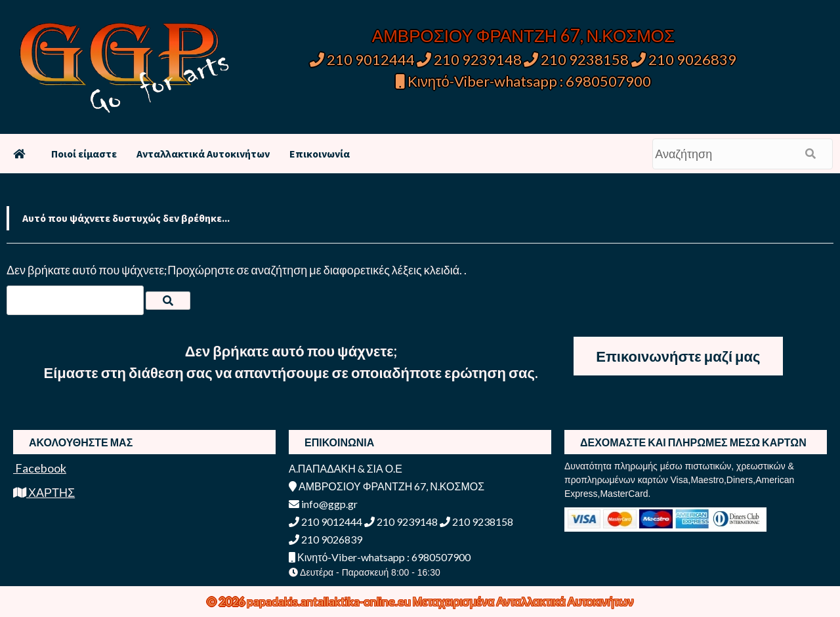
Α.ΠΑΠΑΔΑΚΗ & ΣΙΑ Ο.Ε (346, 468)
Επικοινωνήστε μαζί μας (678, 356)
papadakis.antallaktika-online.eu (330, 601)
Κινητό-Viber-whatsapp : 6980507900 (523, 81)
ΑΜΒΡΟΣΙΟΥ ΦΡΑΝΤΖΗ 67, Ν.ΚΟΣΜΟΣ (523, 35)
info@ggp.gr (323, 504)
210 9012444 (362, 59)
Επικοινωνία (320, 154)
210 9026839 (684, 59)
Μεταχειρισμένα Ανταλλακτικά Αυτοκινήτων (523, 601)
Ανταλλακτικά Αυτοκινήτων (203, 154)
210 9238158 (577, 59)
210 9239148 (469, 59)
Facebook (40, 468)
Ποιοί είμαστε (84, 154)
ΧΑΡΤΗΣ (44, 492)
